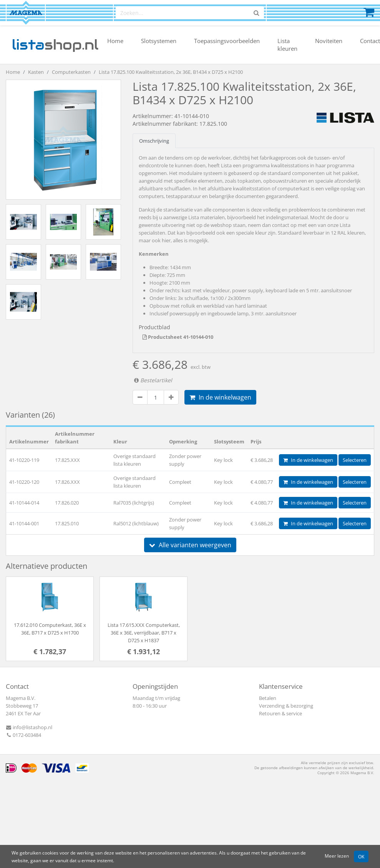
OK (361, 856)
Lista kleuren (287, 45)
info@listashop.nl (29, 727)
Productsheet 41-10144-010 (178, 337)
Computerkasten (71, 72)
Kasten (36, 72)
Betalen (268, 698)
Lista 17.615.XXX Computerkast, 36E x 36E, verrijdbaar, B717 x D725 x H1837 (144, 633)
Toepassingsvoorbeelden (227, 41)
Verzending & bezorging (286, 706)
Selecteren (355, 460)
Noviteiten (329, 41)
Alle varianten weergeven (190, 545)
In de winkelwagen (220, 397)
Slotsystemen (159, 41)
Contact (370, 41)
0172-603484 (23, 735)
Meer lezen (337, 856)
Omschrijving (154, 141)
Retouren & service (280, 713)
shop (55, 45)
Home (115, 41)
